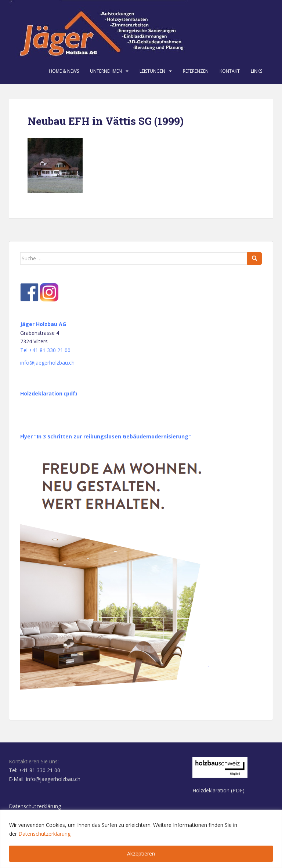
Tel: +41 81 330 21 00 (35, 770)
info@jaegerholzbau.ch (47, 363)
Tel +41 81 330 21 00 (45, 350)
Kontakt (230, 71)
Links (256, 71)
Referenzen (196, 71)
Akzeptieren (141, 853)
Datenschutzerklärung (35, 806)
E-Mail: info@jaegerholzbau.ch (45, 779)
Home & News (64, 71)
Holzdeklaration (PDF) (218, 790)
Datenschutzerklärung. (45, 834)
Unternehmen (106, 71)
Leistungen (152, 71)
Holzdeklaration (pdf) (49, 393)
